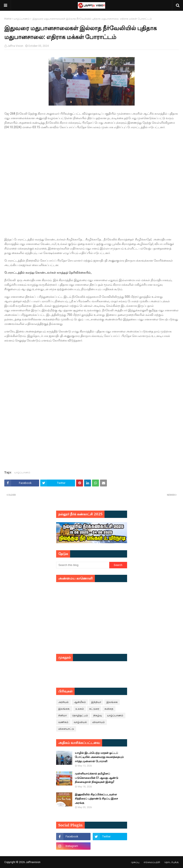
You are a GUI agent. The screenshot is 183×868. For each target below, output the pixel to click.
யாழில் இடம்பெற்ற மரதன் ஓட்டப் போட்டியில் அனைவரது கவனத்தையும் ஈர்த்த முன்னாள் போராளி (99, 757)
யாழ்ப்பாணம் (22, 19)
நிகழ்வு (98, 715)
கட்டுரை (94, 709)
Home (8, 19)
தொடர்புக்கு (171, 862)
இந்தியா (96, 702)
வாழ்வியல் (80, 722)
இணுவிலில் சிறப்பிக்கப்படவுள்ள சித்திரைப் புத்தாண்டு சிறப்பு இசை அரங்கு (96, 799)
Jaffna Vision (15, 46)
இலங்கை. (64, 709)
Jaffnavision (33, 862)
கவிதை (109, 709)
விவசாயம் (98, 722)
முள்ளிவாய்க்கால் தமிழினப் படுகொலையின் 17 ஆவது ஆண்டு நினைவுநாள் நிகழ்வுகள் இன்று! (97, 778)
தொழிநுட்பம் (80, 715)
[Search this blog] (83, 565)
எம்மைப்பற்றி (152, 862)
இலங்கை (112, 702)
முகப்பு (135, 862)
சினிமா (62, 715)
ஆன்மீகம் (80, 702)
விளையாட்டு (66, 729)
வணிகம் (63, 722)
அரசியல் (63, 702)
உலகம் (80, 709)
